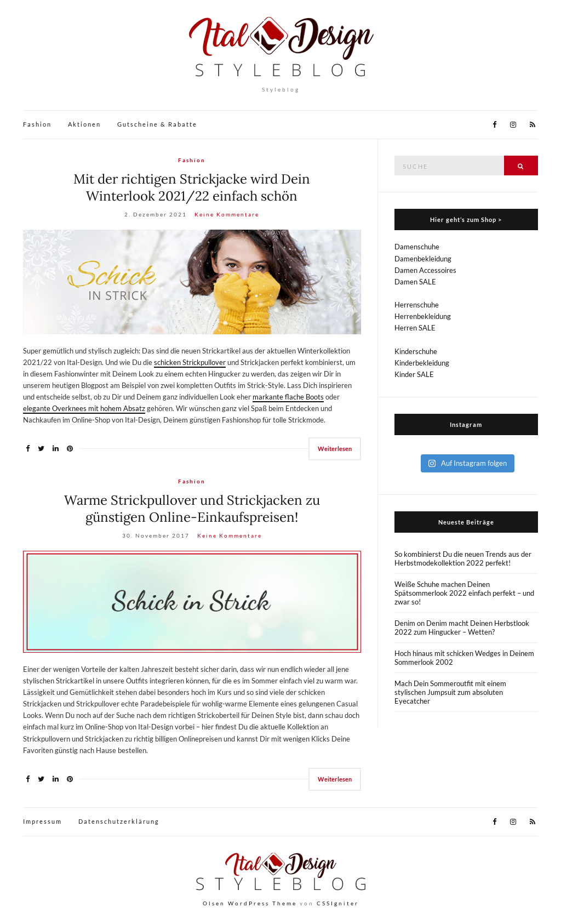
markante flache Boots (288, 397)
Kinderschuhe (416, 351)
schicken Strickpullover (190, 362)
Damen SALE (415, 282)
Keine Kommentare (227, 214)
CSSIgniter (338, 903)
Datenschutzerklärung (119, 821)
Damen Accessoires (425, 270)
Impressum (42, 821)
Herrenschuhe (417, 305)
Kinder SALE (414, 374)
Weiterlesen (335, 449)
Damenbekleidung (423, 259)
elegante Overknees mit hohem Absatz (84, 408)
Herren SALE (415, 328)
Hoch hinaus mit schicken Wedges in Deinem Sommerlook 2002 (464, 658)
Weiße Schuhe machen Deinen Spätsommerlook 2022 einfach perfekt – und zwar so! (464, 593)
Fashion (37, 124)
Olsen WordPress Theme (250, 903)
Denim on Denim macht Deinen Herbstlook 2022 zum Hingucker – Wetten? (462, 628)
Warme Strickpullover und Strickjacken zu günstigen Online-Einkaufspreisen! (192, 509)
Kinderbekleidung (422, 363)
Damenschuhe (417, 247)
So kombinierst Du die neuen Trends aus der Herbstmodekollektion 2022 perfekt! (463, 558)
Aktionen (84, 124)
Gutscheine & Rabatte (157, 124)
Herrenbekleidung (423, 316)
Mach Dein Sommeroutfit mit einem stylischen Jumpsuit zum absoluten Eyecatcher (450, 692)
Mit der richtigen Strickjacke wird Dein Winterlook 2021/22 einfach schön (192, 187)
